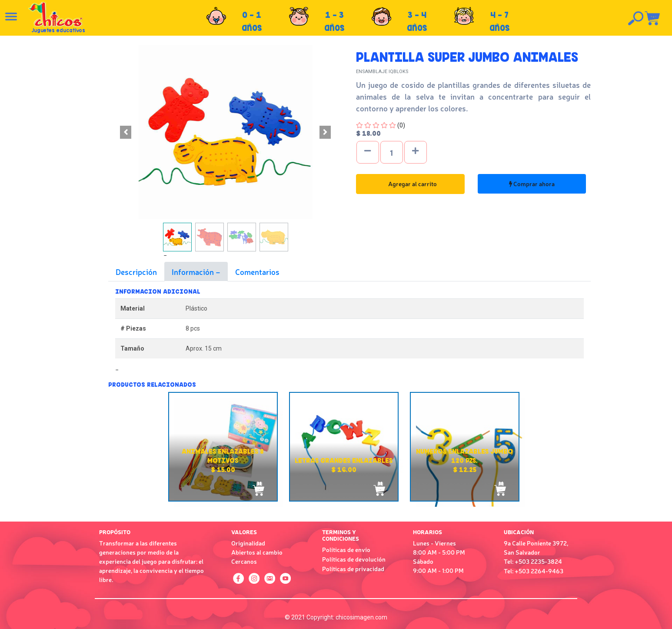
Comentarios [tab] (257, 271)
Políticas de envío (346, 549)
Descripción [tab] (136, 271)
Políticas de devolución (354, 559)
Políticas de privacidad (353, 569)
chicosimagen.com (361, 617)
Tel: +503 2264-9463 (534, 571)
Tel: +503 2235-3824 (533, 561)
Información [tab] (194, 271)
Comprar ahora (532, 184)
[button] (126, 132)
